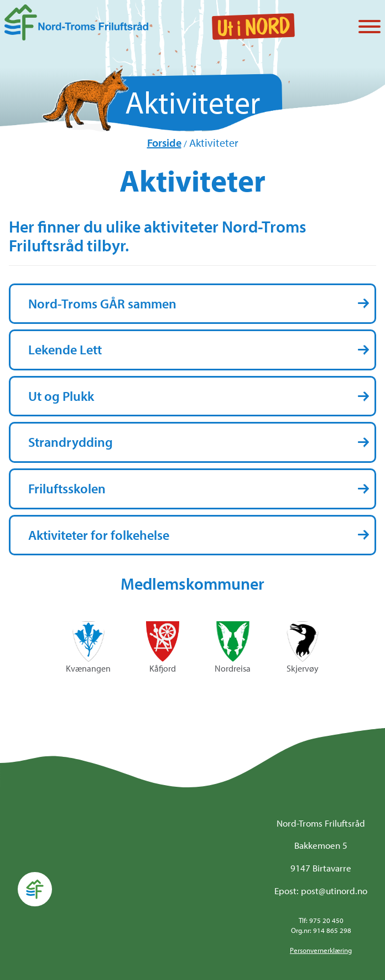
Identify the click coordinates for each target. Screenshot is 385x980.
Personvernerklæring (321, 950)
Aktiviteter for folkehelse (99, 535)
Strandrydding (71, 442)
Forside (164, 143)
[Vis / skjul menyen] (370, 28)
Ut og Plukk (61, 396)
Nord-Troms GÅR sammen (102, 303)
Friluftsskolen (67, 488)
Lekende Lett (65, 349)
